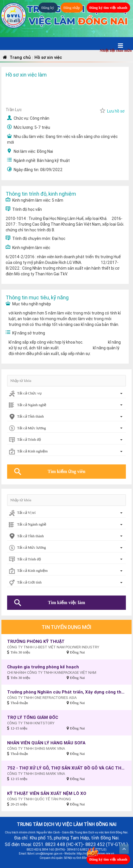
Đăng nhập (72, 8)
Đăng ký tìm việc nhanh (108, 8)
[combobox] (66, 394)
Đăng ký (48, 8)
